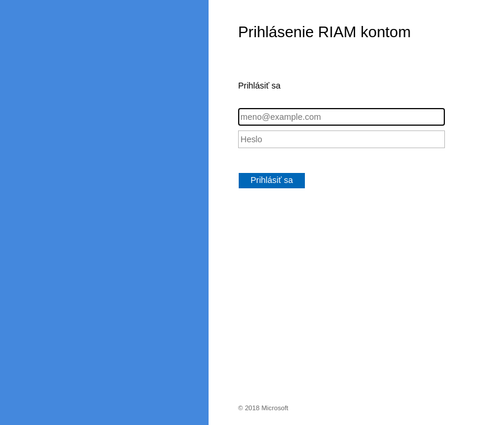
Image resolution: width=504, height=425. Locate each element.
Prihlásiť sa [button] (272, 180)
